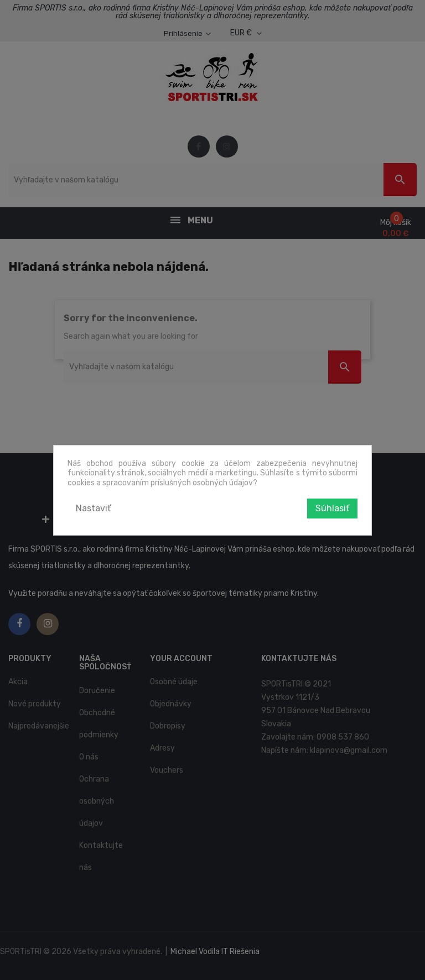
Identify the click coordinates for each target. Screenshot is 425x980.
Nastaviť (93, 508)
